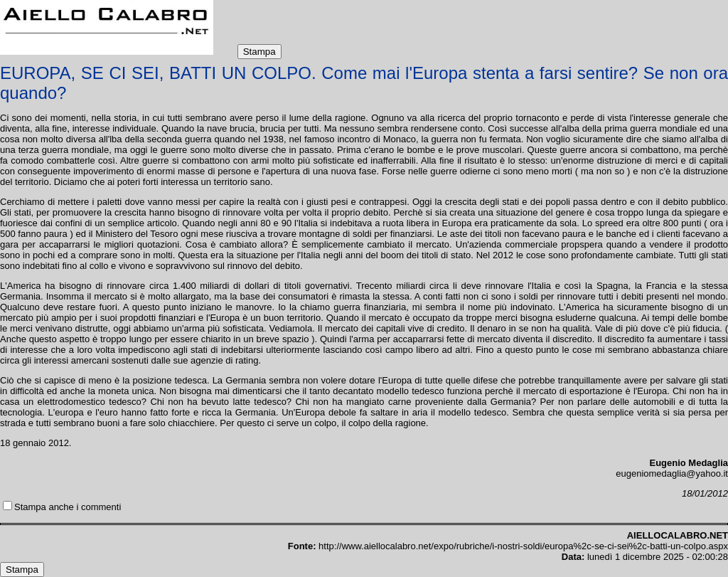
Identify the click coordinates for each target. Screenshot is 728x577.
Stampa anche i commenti (68, 507)
